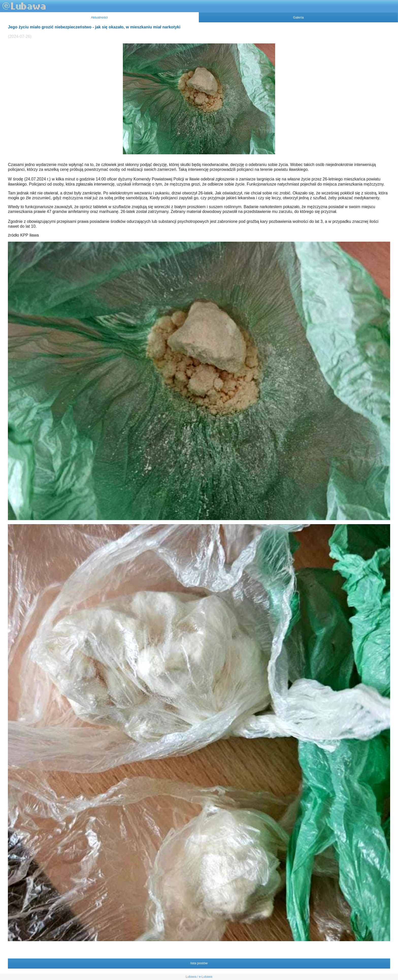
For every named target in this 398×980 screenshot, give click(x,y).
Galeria (298, 17)
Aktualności (99, 17)
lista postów (199, 963)
